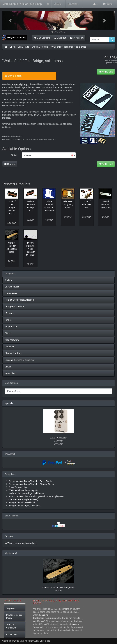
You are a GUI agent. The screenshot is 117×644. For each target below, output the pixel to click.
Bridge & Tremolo (40, 47)
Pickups (9, 313)
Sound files (10, 373)
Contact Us (12, 634)
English (74, 4)
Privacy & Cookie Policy (14, 616)
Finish (14, 155)
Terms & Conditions (11, 626)
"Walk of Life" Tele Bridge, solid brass (68, 47)
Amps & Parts (11, 327)
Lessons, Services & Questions (20, 360)
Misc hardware (12, 340)
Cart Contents (42, 38)
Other (8, 320)
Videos (8, 367)
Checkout (60, 38)
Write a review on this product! (22, 543)
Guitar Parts (23, 47)
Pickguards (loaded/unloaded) (20, 300)
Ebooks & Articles (13, 353)
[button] (11, 20)
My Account (77, 38)
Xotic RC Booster (58, 438)
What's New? (11, 553)
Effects (8, 333)
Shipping (10, 608)
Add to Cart (106, 72)
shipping (114, 63)
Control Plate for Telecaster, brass (58, 588)
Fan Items (10, 347)
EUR (58, 4)
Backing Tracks (12, 287)
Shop (12, 47)
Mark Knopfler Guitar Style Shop (22, 4)
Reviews (10, 164)
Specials (9, 403)
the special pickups (19, 84)
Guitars (8, 280)
